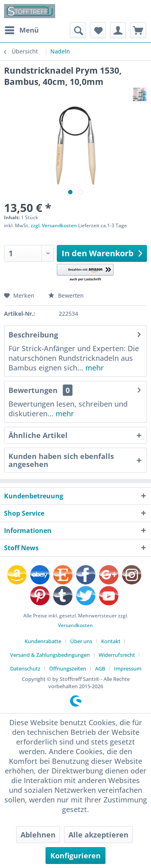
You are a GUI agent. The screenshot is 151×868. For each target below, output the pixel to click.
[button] (85, 273)
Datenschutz (25, 668)
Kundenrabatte (43, 641)
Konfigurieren (75, 856)
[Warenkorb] (138, 30)
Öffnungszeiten (68, 668)
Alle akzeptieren (98, 835)
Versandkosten (75, 625)
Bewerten (66, 295)
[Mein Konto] (118, 30)
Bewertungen (33, 390)
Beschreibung (33, 335)
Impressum (128, 668)
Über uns (81, 641)
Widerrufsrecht (117, 655)
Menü (22, 29)
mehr (94, 368)
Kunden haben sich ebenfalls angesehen (61, 460)
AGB (100, 668)
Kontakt (111, 641)
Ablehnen (38, 835)
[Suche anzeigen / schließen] (78, 30)
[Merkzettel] (98, 30)
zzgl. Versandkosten (54, 225)
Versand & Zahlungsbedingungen (50, 655)
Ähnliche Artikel (38, 435)
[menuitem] (21, 30)
